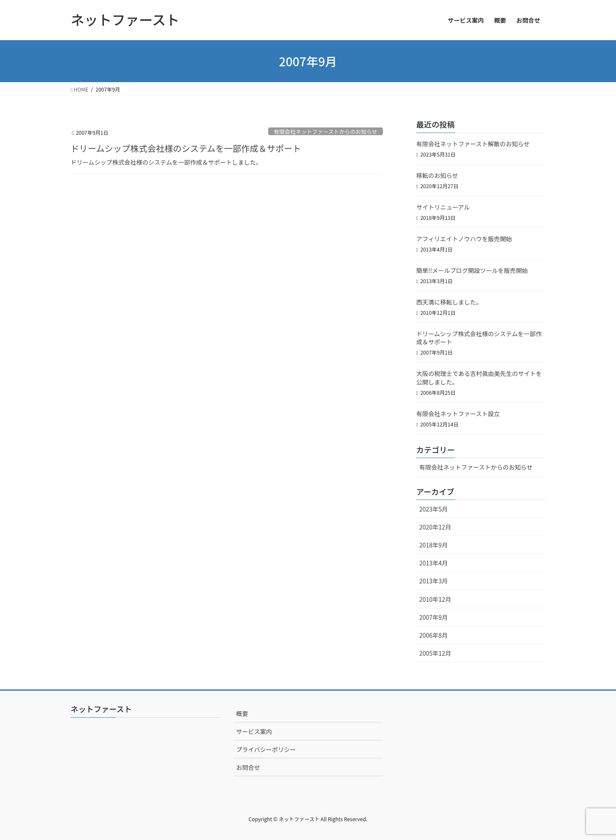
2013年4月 (434, 563)
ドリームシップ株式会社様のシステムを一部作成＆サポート (186, 148)
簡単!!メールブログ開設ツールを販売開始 (472, 270)
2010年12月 (435, 599)
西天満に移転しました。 (449, 302)
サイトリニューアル (443, 207)
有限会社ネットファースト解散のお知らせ (473, 144)
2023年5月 (434, 509)
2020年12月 (435, 527)
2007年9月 (434, 617)
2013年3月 (434, 581)
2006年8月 (434, 635)
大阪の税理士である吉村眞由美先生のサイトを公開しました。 (479, 378)
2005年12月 (435, 653)
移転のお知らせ (437, 175)
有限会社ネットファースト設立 (458, 414)
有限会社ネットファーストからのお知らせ (326, 132)
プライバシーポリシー (266, 749)
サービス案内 (254, 731)
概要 (242, 713)
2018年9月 (434, 545)
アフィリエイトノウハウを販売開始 (464, 239)
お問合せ (248, 767)
